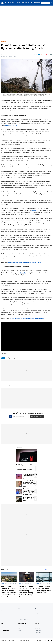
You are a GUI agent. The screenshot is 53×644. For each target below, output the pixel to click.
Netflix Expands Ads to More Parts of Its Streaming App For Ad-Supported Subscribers (25, 467)
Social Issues (21, 615)
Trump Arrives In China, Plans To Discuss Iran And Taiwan (29, 499)
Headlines (4, 42)
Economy (37, 611)
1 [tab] (45, 570)
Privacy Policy (38, 630)
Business (19, 3)
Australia (3, 609)
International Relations (23, 619)
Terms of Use (38, 632)
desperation (23, 273)
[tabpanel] (27, 585)
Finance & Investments (40, 615)
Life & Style (20, 626)
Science (3, 584)
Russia (7, 358)
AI (1, 626)
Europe (2, 613)
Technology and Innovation (41, 609)
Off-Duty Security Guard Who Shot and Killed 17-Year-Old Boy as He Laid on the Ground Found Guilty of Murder (30, 484)
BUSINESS (37, 606)
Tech (23, 3)
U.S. (15, 3)
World (11, 3)
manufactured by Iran (11, 126)
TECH (2, 623)
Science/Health (29, 3)
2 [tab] (46, 570)
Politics (19, 609)
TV (19, 632)
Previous (48, 570)
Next (51, 570)
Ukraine (12, 358)
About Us (37, 626)
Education (20, 613)
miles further (34, 210)
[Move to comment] (51, 55)
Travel (38, 584)
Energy (37, 613)
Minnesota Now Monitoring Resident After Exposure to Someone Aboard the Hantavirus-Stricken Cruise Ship (30, 492)
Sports (20, 584)
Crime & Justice (21, 617)
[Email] (48, 55)
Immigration (20, 611)
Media (36, 617)
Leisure (20, 628)
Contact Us (37, 628)
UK (1, 617)
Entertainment (37, 3)
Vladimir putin (19, 358)
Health (2, 635)
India (2, 615)
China (2, 611)
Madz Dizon (5, 54)
